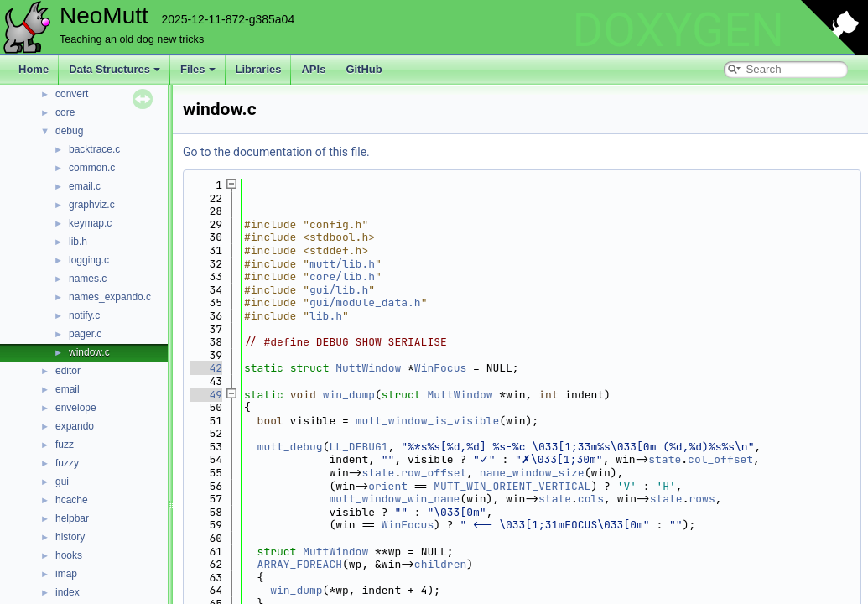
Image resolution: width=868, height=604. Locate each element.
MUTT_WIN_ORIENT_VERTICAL (512, 486)
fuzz (65, 445)
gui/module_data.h (365, 302)
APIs (313, 69)
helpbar (72, 518)
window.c (89, 352)
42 (206, 368)
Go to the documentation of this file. (276, 152)
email (68, 389)
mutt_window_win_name (394, 499)
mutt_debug (290, 447)
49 (206, 395)
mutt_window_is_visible (428, 421)
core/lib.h (342, 276)
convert (72, 94)
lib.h (78, 242)
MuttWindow (368, 368)
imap (66, 574)
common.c (92, 168)
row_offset (434, 473)
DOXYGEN (678, 30)
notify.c (84, 315)
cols (591, 499)
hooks (69, 555)
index (68, 592)
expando (75, 426)
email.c (85, 186)
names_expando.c (110, 297)
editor (68, 371)
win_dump (349, 395)
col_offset (720, 459)
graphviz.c (92, 205)
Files (198, 69)
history (70, 537)
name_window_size (532, 473)
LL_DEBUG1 (358, 447)
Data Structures (114, 69)
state (665, 459)
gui (62, 482)
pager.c (85, 334)
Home (34, 69)
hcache (72, 500)
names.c (88, 279)
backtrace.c (94, 149)
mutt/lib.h (342, 264)
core (65, 112)
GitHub (364, 69)
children (440, 564)
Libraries (259, 69)
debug (69, 131)
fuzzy (67, 463)
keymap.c (90, 223)
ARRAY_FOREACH (300, 564)
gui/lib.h (339, 290)
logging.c (89, 260)
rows (702, 499)
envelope (76, 408)
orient (388, 486)
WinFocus (440, 368)
